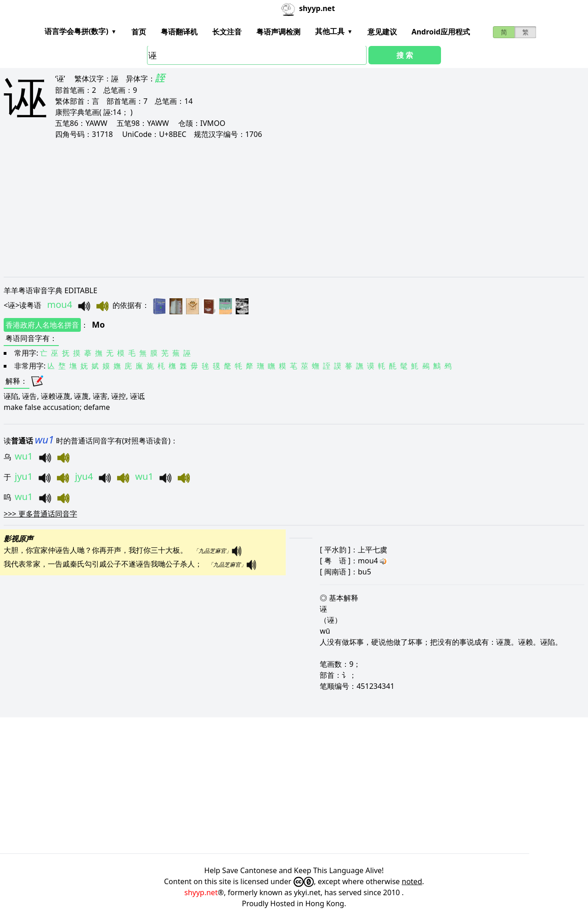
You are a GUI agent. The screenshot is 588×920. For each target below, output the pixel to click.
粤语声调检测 (278, 32)
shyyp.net (201, 892)
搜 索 (405, 55)
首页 (139, 32)
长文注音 (227, 32)
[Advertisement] (279, 208)
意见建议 (382, 32)
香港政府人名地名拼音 (42, 325)
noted (412, 881)
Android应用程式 (441, 32)
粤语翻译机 (179, 32)
